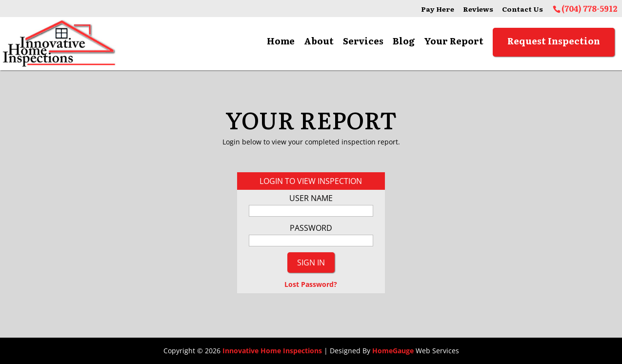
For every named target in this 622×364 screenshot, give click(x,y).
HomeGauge (393, 351)
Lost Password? (311, 284)
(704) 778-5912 (589, 8)
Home (281, 41)
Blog (404, 41)
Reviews (478, 9)
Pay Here (438, 9)
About (319, 41)
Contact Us (522, 9)
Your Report (454, 41)
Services (363, 41)
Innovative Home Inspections (272, 351)
